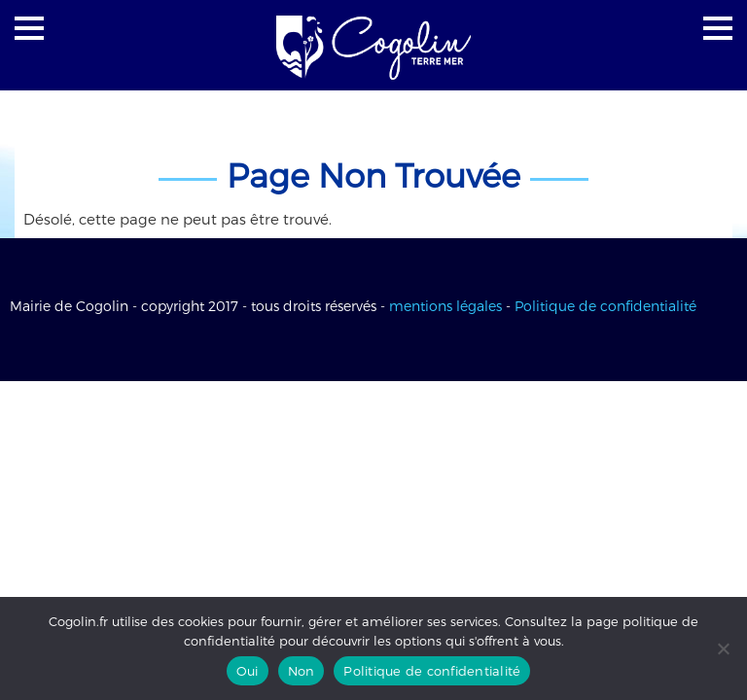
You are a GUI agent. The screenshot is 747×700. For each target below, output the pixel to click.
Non (302, 671)
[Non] (723, 648)
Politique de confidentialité (605, 306)
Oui (248, 671)
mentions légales (445, 306)
